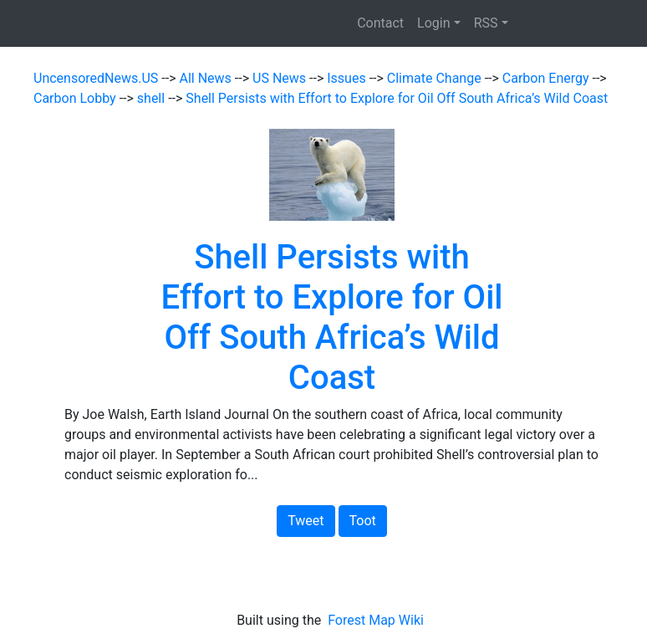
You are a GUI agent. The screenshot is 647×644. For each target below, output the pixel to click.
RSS (486, 23)
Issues (348, 78)
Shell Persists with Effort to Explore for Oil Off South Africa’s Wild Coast (397, 98)
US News (281, 78)
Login (433, 23)
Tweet (306, 521)
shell (153, 98)
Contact (380, 23)
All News (207, 78)
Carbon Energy (548, 78)
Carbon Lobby (76, 98)
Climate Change (436, 78)
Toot (363, 521)
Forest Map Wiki (377, 620)
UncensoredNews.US (97, 78)
